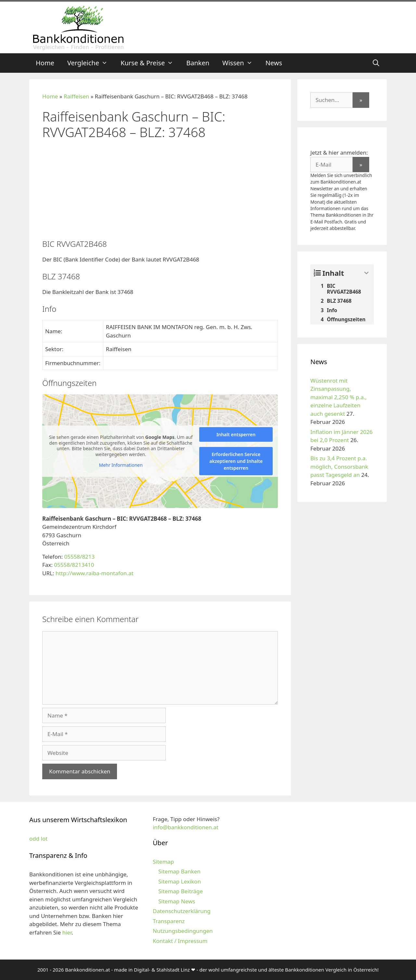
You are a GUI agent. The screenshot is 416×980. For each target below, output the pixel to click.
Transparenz (169, 921)
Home (45, 63)
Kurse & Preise (150, 63)
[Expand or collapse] (366, 273)
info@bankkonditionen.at (186, 827)
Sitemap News (177, 901)
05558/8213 (79, 557)
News (274, 63)
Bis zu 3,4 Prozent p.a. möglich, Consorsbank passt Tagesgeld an (339, 466)
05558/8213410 (74, 565)
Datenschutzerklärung (182, 911)
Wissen (241, 63)
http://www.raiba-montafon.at (95, 573)
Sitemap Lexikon (180, 881)
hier (67, 932)
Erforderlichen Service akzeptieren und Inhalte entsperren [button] (236, 461)
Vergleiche (91, 63)
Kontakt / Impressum (180, 941)
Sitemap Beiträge (181, 891)
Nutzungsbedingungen (183, 931)
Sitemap (163, 862)
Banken (198, 63)
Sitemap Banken (179, 871)
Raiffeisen (76, 96)
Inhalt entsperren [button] (236, 434)
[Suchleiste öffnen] (376, 63)
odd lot (38, 839)
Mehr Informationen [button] (121, 465)
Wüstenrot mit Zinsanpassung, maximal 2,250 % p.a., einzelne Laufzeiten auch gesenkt (338, 397)
